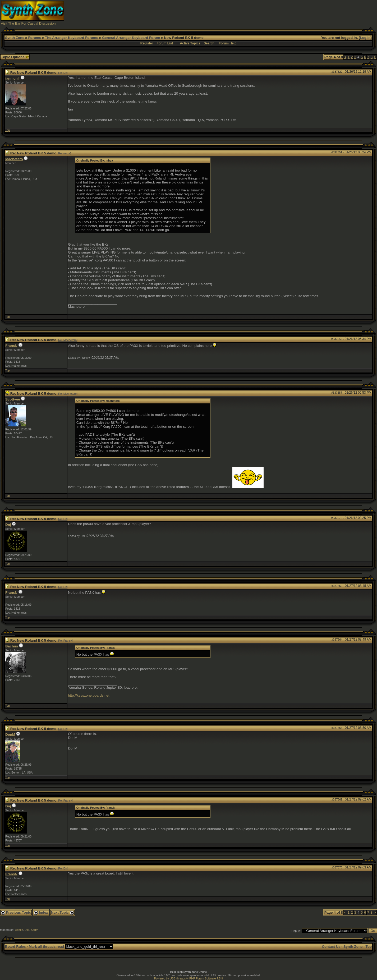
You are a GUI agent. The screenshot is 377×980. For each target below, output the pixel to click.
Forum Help (228, 43)
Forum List (165, 43)
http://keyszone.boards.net (89, 695)
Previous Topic (16, 912)
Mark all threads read (46, 947)
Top (8, 130)
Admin (19, 930)
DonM (10, 735)
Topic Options (15, 57)
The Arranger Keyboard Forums (72, 38)
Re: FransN (65, 641)
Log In (365, 38)
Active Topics (190, 43)
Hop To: (296, 931)
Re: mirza (64, 153)
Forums (35, 38)
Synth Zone (15, 38)
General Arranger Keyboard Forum (131, 38)
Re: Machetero (67, 340)
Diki (27, 930)
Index (41, 912)
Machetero (14, 159)
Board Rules (15, 947)
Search (209, 43)
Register (147, 43)
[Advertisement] (280, 13)
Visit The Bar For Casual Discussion (28, 23)
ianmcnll (12, 78)
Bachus (12, 646)
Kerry (34, 930)
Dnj (8, 525)
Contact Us (331, 947)
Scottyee (13, 399)
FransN (11, 346)
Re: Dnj (63, 73)
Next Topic (62, 912)
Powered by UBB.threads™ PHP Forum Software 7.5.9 (188, 978)
